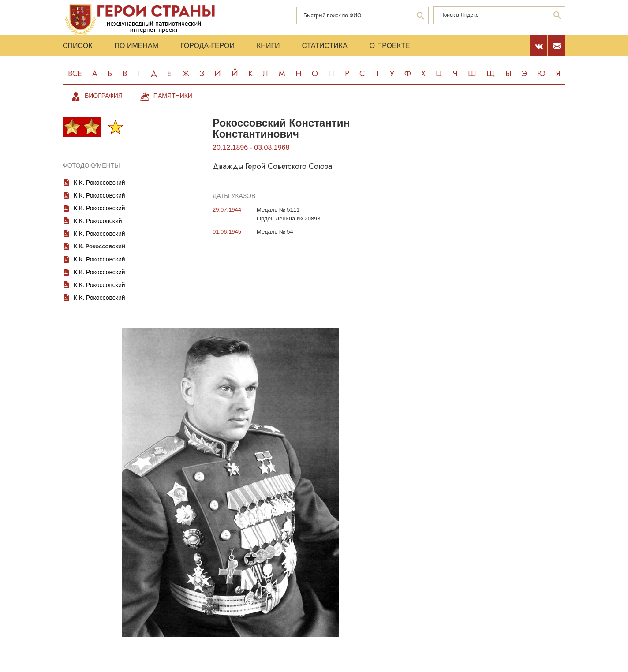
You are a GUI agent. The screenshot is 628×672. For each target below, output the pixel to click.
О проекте (390, 46)
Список (78, 46)
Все (75, 74)
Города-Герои (207, 46)
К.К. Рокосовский (98, 221)
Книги (268, 46)
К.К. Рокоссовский (99, 183)
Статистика (325, 46)
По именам (136, 46)
